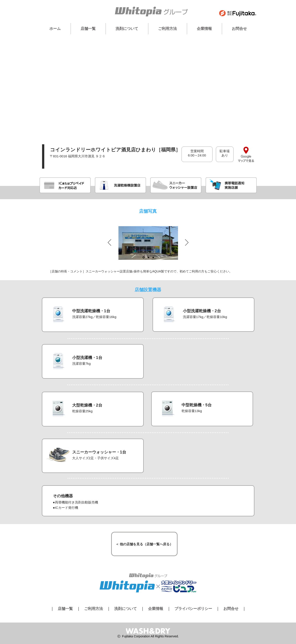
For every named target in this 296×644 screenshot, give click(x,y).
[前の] (109, 243)
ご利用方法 (94, 609)
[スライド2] (149, 257)
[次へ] (187, 243)
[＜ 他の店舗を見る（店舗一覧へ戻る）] (144, 544)
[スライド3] (153, 257)
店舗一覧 (65, 609)
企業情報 (156, 609)
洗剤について (126, 609)
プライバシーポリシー (193, 609)
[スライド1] (144, 257)
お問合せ (231, 609)
